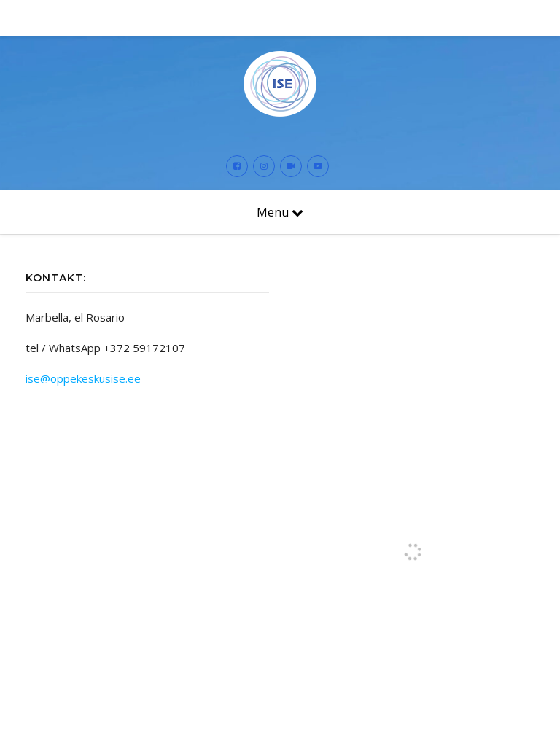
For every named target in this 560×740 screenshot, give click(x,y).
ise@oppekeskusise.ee (83, 378)
